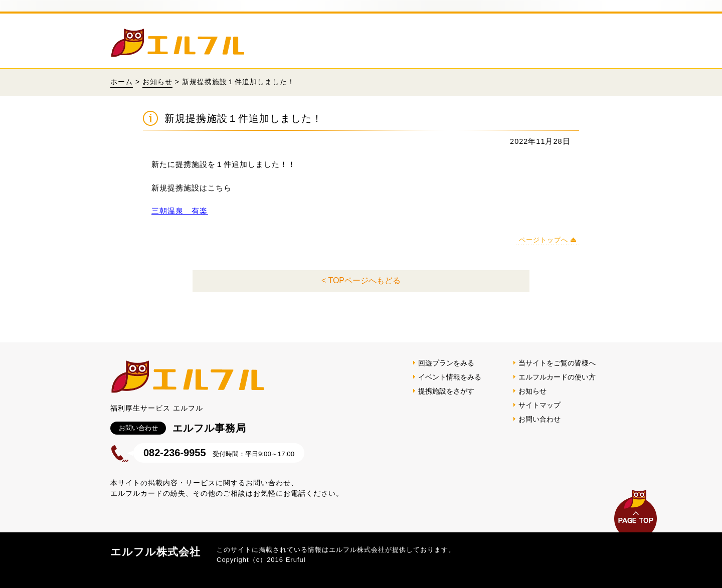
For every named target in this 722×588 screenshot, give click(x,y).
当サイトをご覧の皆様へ (557, 363)
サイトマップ (539, 405)
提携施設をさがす (446, 391)
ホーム (122, 82)
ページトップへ (544, 240)
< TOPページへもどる (361, 280)
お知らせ (157, 82)
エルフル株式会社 (155, 552)
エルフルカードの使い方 (557, 377)
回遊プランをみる (446, 363)
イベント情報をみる (450, 377)
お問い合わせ (539, 419)
